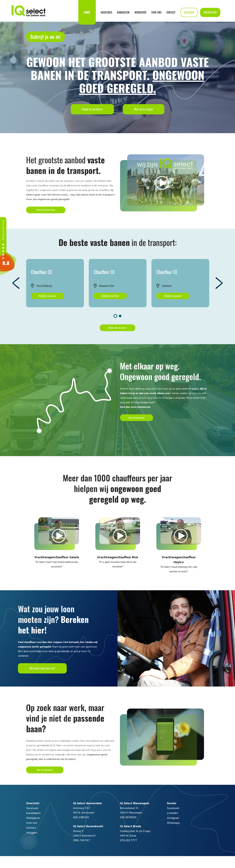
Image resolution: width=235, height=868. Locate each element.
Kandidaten (123, 12)
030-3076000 (128, 829)
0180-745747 (81, 852)
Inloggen (189, 12)
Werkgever (140, 12)
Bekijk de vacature (46, 300)
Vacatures (106, 12)
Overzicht (33, 815)
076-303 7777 (129, 852)
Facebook (173, 820)
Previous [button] (16, 287)
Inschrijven (210, 12)
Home (87, 12)
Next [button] (219, 287)
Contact (171, 12)
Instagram (173, 830)
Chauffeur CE (42, 276)
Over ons (156, 12)
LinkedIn (172, 825)
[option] (55, 287)
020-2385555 (81, 829)
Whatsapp (173, 835)
